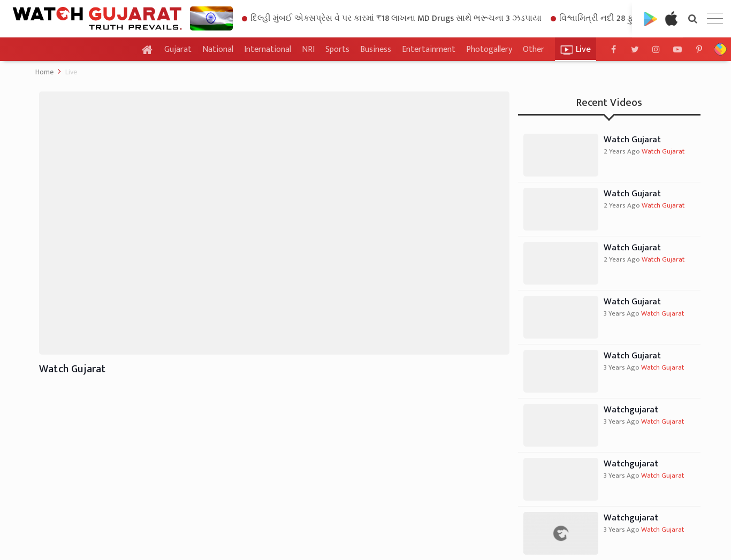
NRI (308, 49)
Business (376, 49)
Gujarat (178, 50)
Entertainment (429, 49)
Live (71, 72)
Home (44, 72)
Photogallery (489, 49)
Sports (337, 49)
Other (534, 50)
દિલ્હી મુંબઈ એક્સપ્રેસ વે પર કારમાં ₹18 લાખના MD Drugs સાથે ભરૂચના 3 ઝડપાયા (392, 18)
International (268, 49)
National (218, 49)
